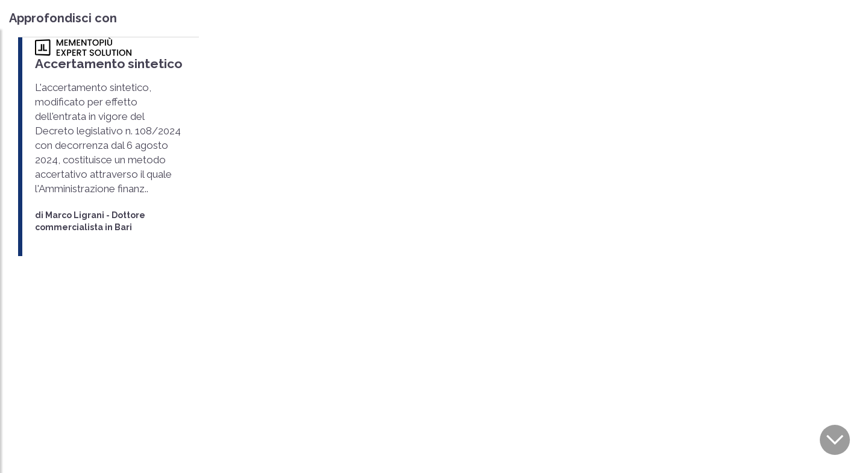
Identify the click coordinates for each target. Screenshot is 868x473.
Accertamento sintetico (108, 64)
